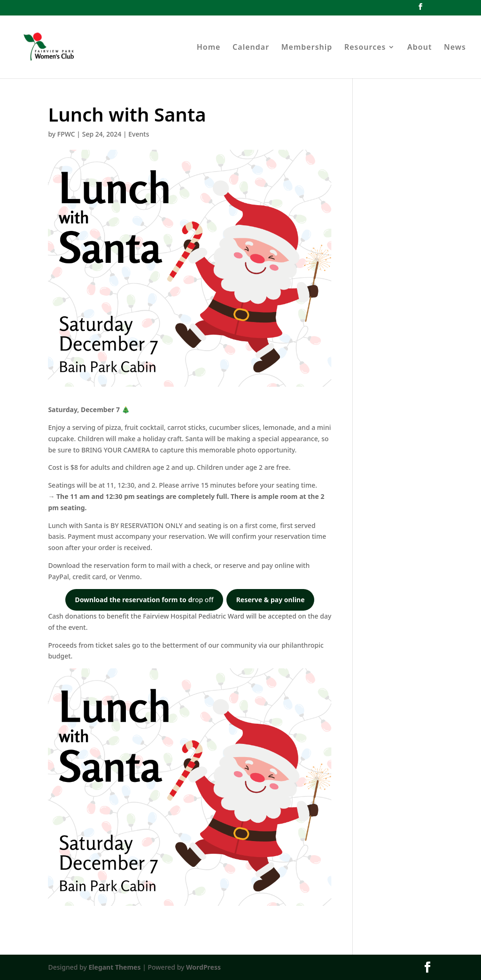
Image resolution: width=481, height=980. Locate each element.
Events (139, 134)
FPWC (66, 134)
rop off (144, 600)
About (419, 48)
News (455, 48)
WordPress (203, 967)
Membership (307, 48)
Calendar (251, 48)
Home (209, 48)
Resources (365, 48)
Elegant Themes (115, 967)
